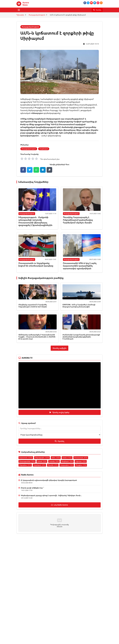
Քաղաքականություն (37, 15)
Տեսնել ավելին (59, 348)
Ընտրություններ (27, 461)
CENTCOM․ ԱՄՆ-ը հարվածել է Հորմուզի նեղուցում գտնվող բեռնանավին (79, 306)
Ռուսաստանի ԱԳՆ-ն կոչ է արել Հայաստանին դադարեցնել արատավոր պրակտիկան (80, 266)
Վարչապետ (67, 465)
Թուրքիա (81, 465)
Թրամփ (53, 465)
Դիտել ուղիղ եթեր (59, 412)
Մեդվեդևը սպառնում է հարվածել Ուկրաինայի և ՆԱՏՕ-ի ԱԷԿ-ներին (33, 306)
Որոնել (59, 441)
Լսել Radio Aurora (59, 505)
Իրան (67, 458)
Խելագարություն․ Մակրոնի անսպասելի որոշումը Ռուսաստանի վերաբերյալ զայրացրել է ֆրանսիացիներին (35, 221)
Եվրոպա (81, 461)
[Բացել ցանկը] (19, 10)
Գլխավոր (20, 15)
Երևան (42, 461)
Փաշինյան (67, 461)
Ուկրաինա (25, 465)
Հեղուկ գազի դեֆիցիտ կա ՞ (32, 488)
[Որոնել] (97, 10)
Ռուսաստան (81, 458)
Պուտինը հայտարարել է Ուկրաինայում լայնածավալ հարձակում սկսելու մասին (78, 220)
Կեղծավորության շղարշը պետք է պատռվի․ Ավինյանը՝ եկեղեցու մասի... (51, 495)
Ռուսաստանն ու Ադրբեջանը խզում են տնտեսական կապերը (36, 264)
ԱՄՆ (56, 458)
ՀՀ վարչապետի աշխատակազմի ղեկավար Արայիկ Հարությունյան (49, 480)
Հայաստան (26, 458)
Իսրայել (54, 461)
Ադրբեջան (39, 465)
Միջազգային (42, 458)
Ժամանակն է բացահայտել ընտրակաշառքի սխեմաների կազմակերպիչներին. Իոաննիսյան (81, 337)
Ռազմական (44, 149)
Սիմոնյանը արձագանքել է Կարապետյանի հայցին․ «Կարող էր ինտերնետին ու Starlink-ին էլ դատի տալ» (37, 337)
